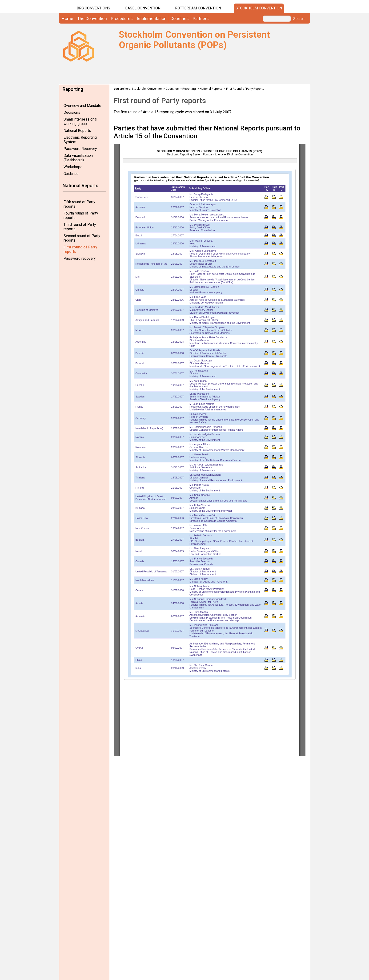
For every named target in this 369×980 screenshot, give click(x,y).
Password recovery (80, 258)
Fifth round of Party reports (79, 204)
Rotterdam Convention (198, 8)
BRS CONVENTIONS (93, 8)
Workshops (73, 167)
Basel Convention (143, 8)
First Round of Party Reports (245, 89)
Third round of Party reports (80, 227)
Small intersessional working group (80, 121)
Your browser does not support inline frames (210, 450)
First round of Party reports (80, 249)
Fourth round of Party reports (81, 215)
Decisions (72, 112)
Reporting (189, 89)
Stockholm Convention (259, 8)
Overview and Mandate (82, 106)
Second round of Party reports (82, 238)
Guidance (71, 174)
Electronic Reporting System (80, 140)
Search (299, 19)
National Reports (77, 131)
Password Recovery (80, 149)
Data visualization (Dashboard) (78, 158)
